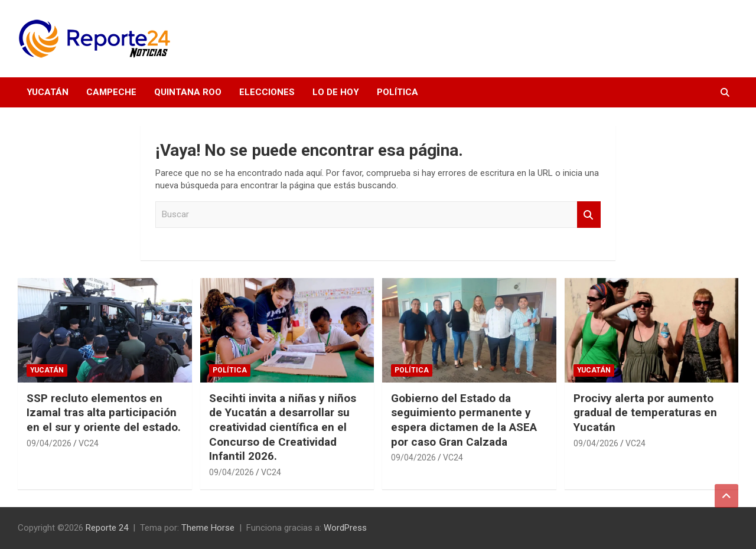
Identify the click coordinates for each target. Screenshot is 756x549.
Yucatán (48, 92)
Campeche (111, 92)
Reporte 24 (107, 528)
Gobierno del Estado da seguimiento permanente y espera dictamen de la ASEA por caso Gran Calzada (464, 420)
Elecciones (267, 92)
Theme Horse (208, 528)
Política (397, 92)
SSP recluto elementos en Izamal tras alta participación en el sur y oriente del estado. (104, 413)
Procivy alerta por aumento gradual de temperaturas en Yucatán (645, 413)
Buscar (589, 215)
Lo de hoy (336, 92)
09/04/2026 (49, 443)
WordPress (345, 528)
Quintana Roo (188, 92)
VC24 (89, 443)
